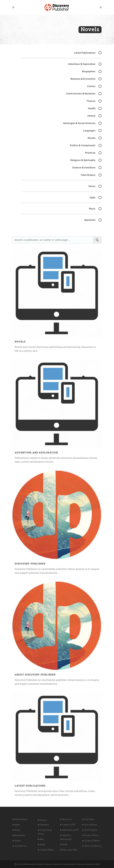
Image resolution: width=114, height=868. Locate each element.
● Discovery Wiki (69, 850)
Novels (20, 342)
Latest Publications (30, 786)
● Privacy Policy (90, 835)
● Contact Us (19, 846)
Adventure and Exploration (36, 452)
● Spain (42, 844)
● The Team (88, 819)
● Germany (43, 825)
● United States (46, 850)
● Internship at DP (69, 830)
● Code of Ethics (91, 841)
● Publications (20, 819)
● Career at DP (68, 825)
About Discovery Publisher (35, 675)
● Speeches (19, 835)
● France (42, 820)
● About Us (66, 819)
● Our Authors (90, 825)
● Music (16, 830)
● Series (17, 841)
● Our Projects (90, 830)
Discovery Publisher (30, 564)
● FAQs (64, 844)
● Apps (16, 825)
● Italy (41, 839)
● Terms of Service (92, 846)
